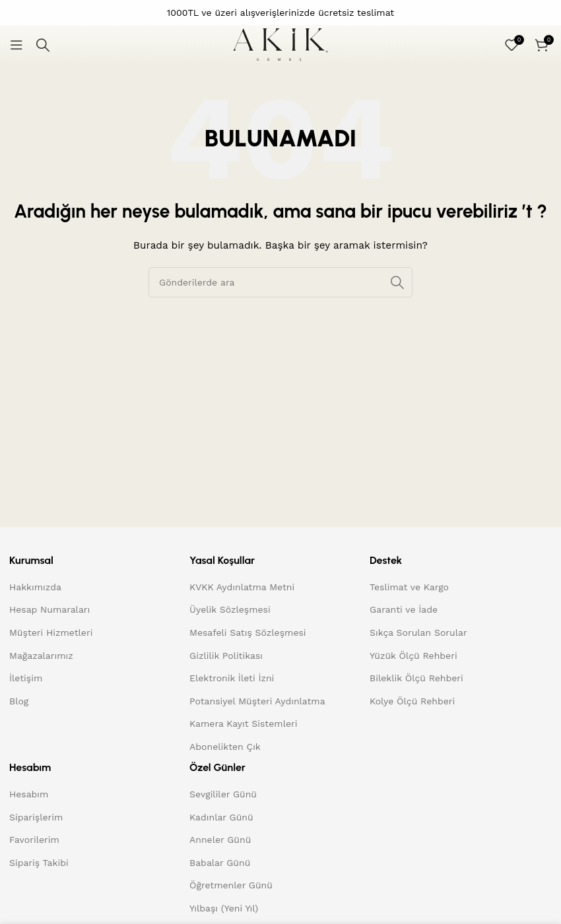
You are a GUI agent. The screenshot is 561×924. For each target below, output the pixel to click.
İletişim (26, 678)
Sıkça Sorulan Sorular (418, 632)
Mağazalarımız (41, 656)
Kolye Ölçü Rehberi (412, 701)
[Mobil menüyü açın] (16, 45)
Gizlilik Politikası (226, 656)
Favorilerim (34, 840)
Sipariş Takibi (39, 863)
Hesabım (29, 794)
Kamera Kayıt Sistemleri (243, 724)
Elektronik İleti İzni (232, 678)
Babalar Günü (220, 863)
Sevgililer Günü (223, 794)
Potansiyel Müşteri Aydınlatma (257, 701)
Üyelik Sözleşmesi (230, 609)
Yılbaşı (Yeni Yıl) (224, 908)
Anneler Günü (220, 840)
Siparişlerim (36, 817)
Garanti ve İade (404, 609)
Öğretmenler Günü (231, 885)
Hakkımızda (35, 587)
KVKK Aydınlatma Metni (242, 587)
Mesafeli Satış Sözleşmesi (248, 632)
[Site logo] (280, 44)
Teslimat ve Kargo (409, 587)
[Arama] (43, 45)
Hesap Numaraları (49, 609)
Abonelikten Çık (225, 747)
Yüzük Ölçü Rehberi (413, 656)
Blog (19, 701)
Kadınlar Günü (221, 817)
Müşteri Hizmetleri (51, 632)
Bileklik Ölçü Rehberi (416, 678)
